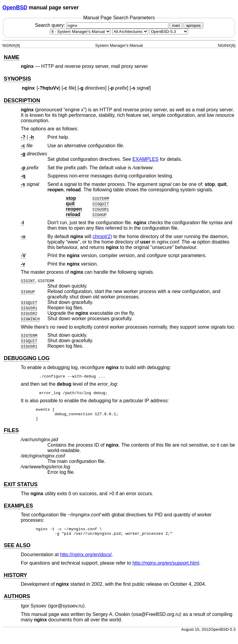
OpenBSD (15, 8)
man (176, 26)
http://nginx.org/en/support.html (166, 567)
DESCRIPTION (22, 100)
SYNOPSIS (17, 79)
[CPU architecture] (130, 32)
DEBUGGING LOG (27, 358)
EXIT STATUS (21, 487)
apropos (193, 26)
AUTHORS (17, 601)
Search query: (102, 25)
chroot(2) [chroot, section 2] (102, 236)
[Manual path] (169, 32)
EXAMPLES (145, 159)
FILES (11, 433)
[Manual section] (80, 32)
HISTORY (15, 580)
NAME (11, 57)
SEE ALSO (17, 550)
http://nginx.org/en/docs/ (86, 559)
